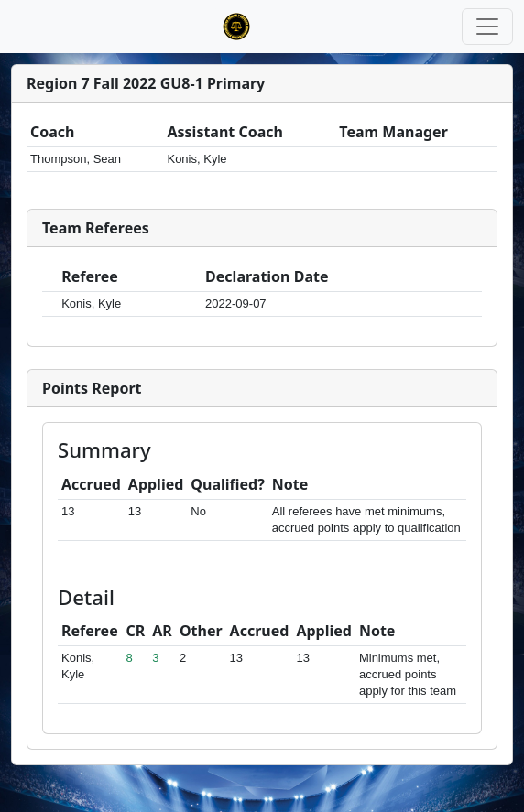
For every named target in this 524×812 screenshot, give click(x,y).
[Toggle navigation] (487, 27)
